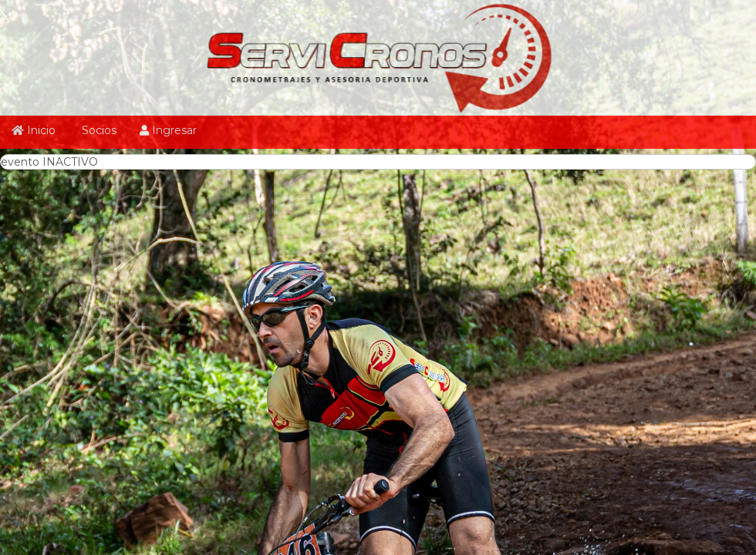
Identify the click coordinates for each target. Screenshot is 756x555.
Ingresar (168, 130)
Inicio (34, 130)
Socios (98, 130)
